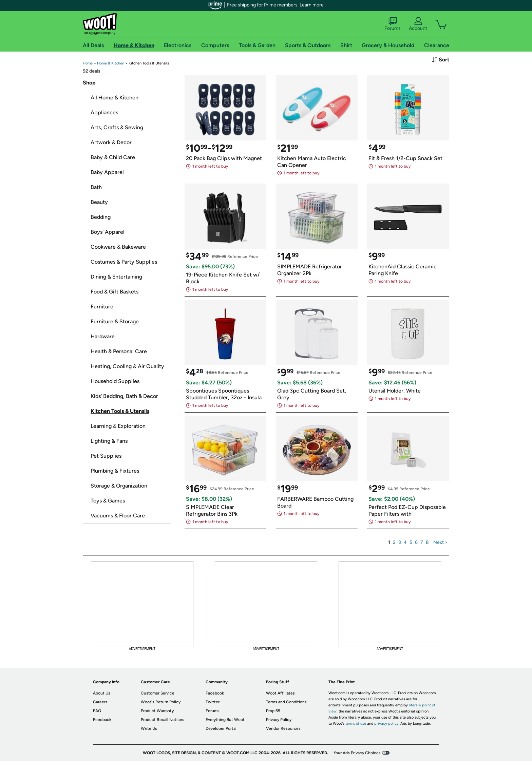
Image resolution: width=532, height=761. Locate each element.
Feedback (102, 720)
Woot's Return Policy (161, 702)
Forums (393, 24)
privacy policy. (387, 724)
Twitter (213, 702)
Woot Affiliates (280, 693)
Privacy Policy (279, 720)
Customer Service (158, 693)
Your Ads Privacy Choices (357, 753)
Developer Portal (221, 728)
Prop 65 (273, 711)
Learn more (312, 5)
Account (418, 24)
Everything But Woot (225, 720)
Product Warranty (157, 711)
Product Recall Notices (163, 720)
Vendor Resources (283, 728)
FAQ (97, 711)
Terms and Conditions (286, 702)
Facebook (215, 693)
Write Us (149, 728)
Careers (100, 702)
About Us (102, 693)
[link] (88, 63)
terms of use (356, 724)
